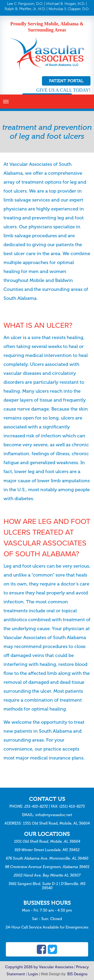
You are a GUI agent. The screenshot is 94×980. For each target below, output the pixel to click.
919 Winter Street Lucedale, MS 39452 (47, 850)
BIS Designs (77, 974)
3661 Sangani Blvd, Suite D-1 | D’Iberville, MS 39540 (47, 886)
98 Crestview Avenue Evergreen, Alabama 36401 (47, 867)
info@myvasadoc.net (54, 815)
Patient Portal (66, 81)
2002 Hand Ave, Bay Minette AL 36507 (47, 875)
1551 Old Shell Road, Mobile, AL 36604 (47, 841)
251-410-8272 (36, 806)
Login (33, 974)
